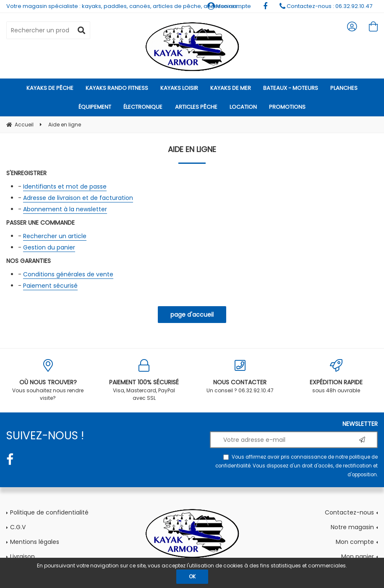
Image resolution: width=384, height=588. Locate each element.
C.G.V (18, 527)
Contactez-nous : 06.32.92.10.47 (326, 6)
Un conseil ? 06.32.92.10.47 (240, 377)
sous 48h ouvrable (336, 377)
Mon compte (355, 542)
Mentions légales (35, 542)
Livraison (22, 556)
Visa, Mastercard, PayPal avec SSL (144, 380)
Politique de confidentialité (49, 512)
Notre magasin (352, 527)
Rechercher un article (55, 236)
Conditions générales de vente (68, 274)
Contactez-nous (349, 512)
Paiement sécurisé (50, 286)
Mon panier (358, 556)
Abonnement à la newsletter (65, 209)
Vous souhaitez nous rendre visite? (48, 380)
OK (192, 576)
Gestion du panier (49, 247)
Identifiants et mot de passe (65, 186)
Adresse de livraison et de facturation (78, 198)
